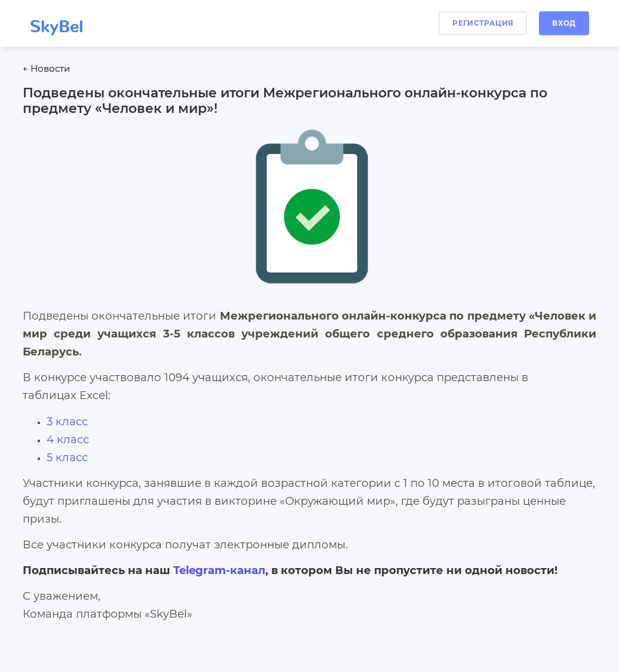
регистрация (483, 23)
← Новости (46, 69)
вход (564, 23)
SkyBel (56, 22)
